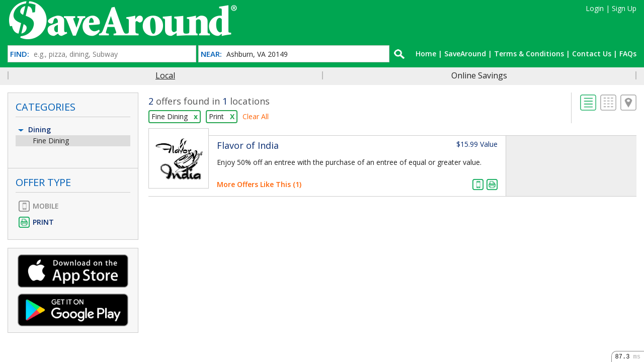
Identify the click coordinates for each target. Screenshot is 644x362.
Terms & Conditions (529, 54)
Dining (34, 129)
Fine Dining (51, 141)
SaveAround (465, 54)
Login (595, 8)
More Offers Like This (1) (259, 184)
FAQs (628, 54)
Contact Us (592, 54)
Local (165, 75)
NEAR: (211, 54)
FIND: (20, 54)
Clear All (256, 116)
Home (426, 54)
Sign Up (624, 8)
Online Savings (479, 75)
